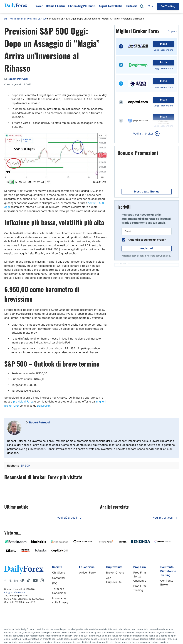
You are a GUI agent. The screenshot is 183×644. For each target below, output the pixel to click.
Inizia (164, 44)
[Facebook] (5, 580)
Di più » (172, 31)
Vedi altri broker (143, 134)
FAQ (55, 583)
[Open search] (142, 6)
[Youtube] (35, 580)
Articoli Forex (88, 573)
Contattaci (59, 578)
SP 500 (25, 466)
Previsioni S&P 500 (37, 19)
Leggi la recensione (164, 50)
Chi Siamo (59, 573)
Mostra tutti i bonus (147, 192)
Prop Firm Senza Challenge (140, 577)
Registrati (146, 248)
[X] (10, 580)
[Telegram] (22, 580)
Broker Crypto (115, 573)
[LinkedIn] (16, 580)
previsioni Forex (23, 402)
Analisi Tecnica (17, 19)
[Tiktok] (28, 580)
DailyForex (44, 406)
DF (6, 19)
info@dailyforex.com (14, 592)
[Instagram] (42, 580)
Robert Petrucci (39, 422)
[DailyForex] (24, 569)
